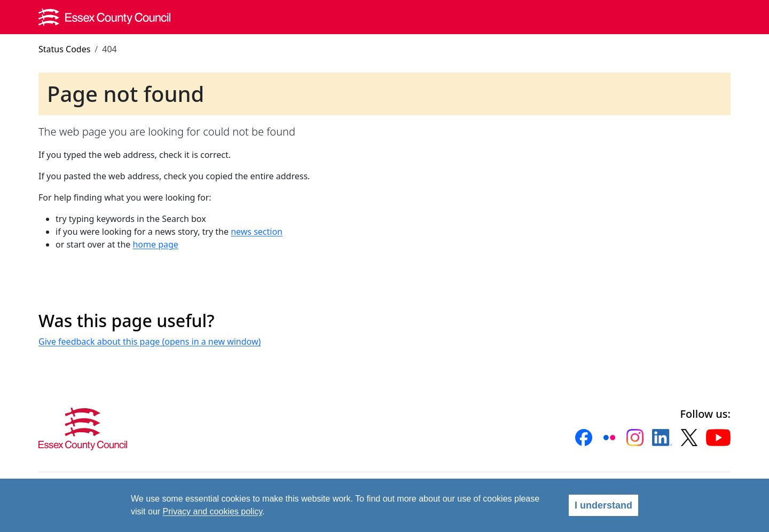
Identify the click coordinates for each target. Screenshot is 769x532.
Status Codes (64, 49)
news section (257, 232)
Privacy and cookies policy (213, 511)
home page (155, 244)
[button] (584, 438)
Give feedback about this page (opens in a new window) (150, 342)
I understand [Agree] (603, 505)
